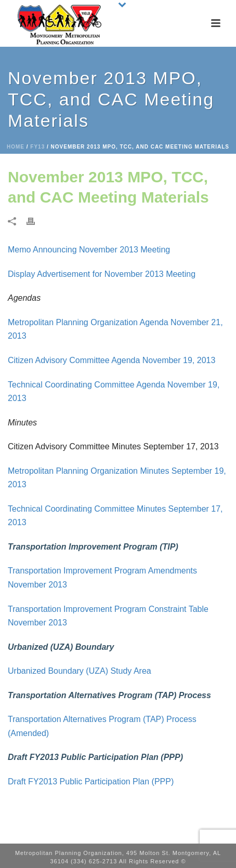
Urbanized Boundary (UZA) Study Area (80, 671)
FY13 (37, 147)
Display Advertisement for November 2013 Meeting (102, 274)
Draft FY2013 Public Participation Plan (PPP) (91, 782)
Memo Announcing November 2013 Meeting (89, 250)
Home (16, 147)
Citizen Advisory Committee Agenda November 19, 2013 (112, 360)
